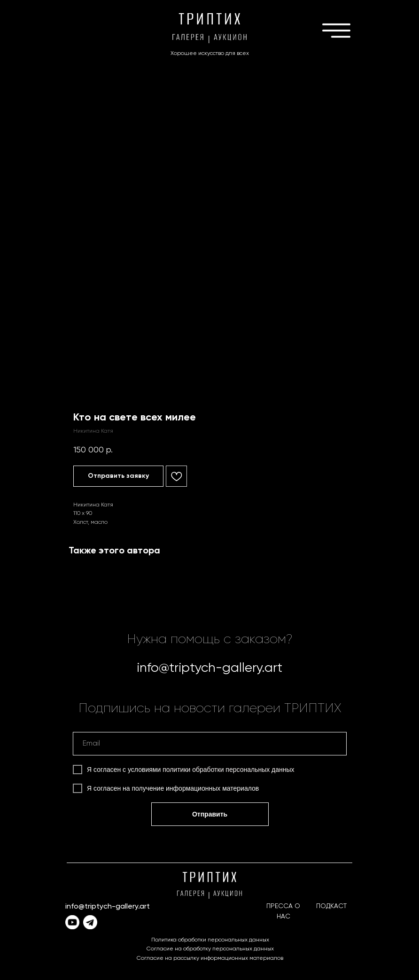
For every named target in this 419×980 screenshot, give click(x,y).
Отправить (210, 814)
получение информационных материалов (196, 788)
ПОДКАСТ (331, 906)
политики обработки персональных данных (228, 770)
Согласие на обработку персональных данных (210, 949)
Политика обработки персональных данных (210, 940)
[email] (210, 744)
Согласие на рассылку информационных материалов (210, 958)
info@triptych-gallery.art (209, 668)
